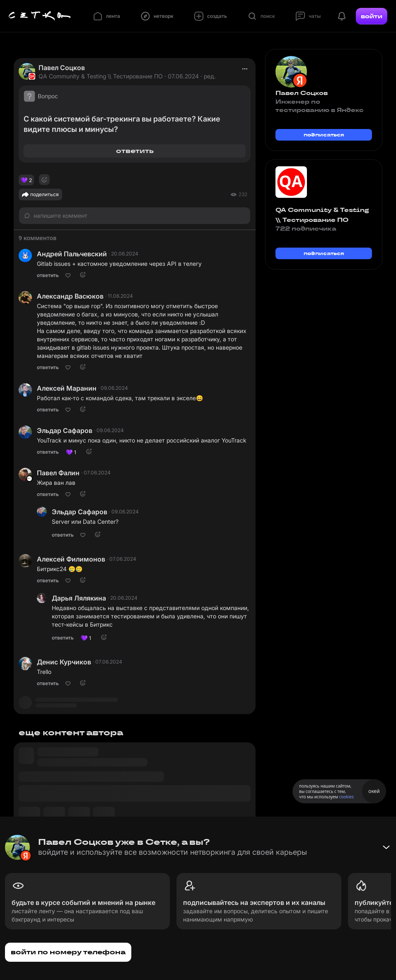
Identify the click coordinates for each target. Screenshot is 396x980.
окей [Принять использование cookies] (374, 791)
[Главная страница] (40, 16)
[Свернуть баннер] (386, 847)
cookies (346, 797)
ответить (135, 151)
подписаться (324, 135)
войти (372, 16)
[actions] (245, 69)
